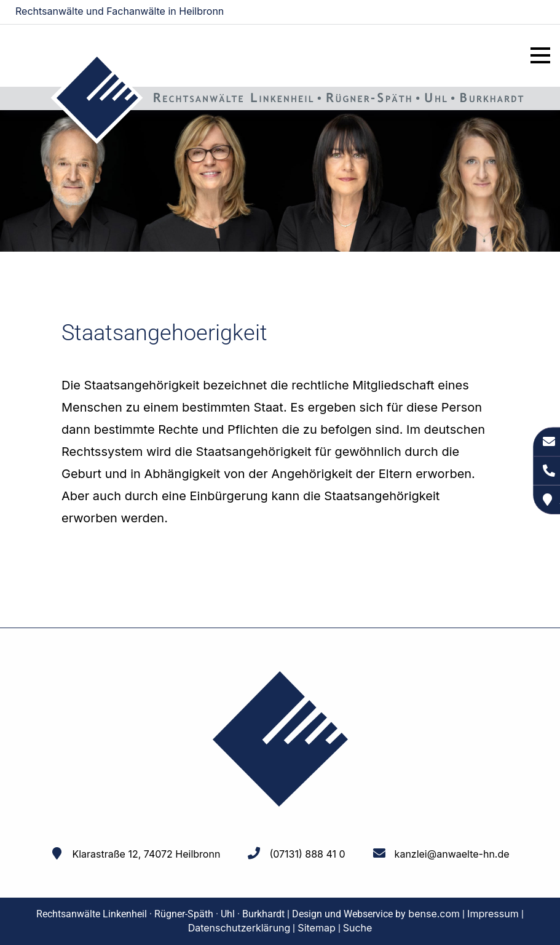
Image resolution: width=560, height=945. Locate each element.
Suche (358, 928)
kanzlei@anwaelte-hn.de (493, 12)
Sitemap (316, 928)
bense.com (434, 914)
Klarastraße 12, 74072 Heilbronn (146, 854)
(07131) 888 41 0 (307, 854)
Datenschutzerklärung (239, 928)
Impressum (493, 914)
